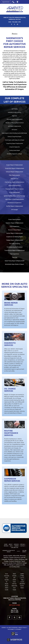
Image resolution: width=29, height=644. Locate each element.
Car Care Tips (15, 548)
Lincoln (22, 582)
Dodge (22, 576)
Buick (14, 574)
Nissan (7, 586)
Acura (7, 574)
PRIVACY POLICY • (23, 628)
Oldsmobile (14, 586)
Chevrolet (7, 576)
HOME (6, 544)
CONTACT (23, 546)
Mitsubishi (22, 584)
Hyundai (7, 580)
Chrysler (14, 576)
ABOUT (11, 544)
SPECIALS (23, 544)
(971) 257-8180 (14, 605)
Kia (7, 582)
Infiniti (14, 580)
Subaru (22, 588)
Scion (14, 588)
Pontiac (22, 586)
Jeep (22, 580)
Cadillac (22, 574)
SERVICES (16, 544)
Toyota (14, 590)
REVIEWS (6, 546)
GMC (14, 578)
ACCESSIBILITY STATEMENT (15, 629)
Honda (22, 578)
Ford (7, 578)
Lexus (14, 582)
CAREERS (16, 546)
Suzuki (7, 590)
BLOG (11, 546)
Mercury (14, 584)
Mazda (7, 584)
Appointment (6, 2)
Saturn (7, 588)
